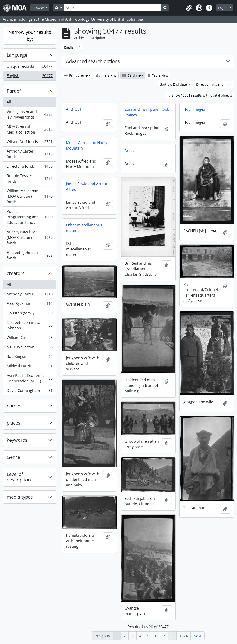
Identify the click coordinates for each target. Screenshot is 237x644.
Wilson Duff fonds (30, 143)
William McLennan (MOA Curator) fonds (30, 196)
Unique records (30, 67)
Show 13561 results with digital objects (199, 95)
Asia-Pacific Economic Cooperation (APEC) (30, 378)
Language (17, 55)
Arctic (129, 150)
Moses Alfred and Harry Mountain (87, 145)
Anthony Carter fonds (30, 154)
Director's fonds (30, 167)
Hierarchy (106, 75)
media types (20, 497)
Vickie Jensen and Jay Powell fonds (30, 114)
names (14, 406)
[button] (189, 8)
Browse (39, 8)
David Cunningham (30, 391)
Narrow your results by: (30, 36)
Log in (223, 8)
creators (16, 273)
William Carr (30, 339)
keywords (17, 440)
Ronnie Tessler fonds (30, 178)
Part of (14, 91)
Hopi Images (194, 109)
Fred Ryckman (30, 305)
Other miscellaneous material (84, 228)
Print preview (77, 75)
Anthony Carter (30, 295)
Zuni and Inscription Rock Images (147, 112)
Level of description (19, 477)
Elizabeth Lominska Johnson (30, 325)
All (9, 102)
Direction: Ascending (213, 84)
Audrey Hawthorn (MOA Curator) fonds (30, 238)
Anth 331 (74, 109)
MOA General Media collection (30, 129)
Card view (133, 75)
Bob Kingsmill (30, 358)
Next (198, 636)
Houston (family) (30, 314)
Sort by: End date (174, 84)
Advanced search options (93, 61)
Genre (13, 457)
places (14, 423)
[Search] (113, 8)
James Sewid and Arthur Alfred (87, 187)
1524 (184, 636)
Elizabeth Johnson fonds (30, 255)
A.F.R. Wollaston (30, 348)
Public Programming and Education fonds (30, 217)
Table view (157, 75)
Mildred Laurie (30, 367)
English (30, 77)
